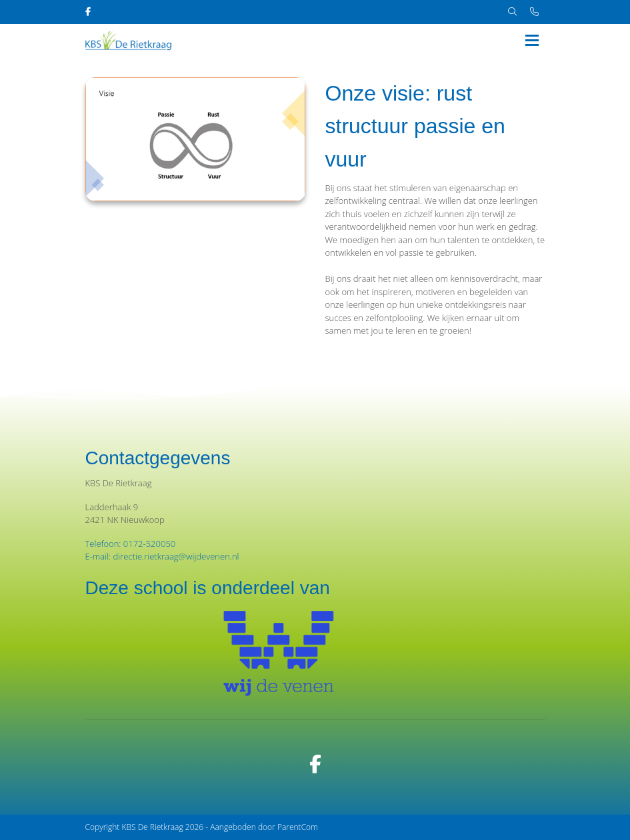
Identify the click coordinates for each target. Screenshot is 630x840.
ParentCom (298, 827)
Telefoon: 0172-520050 (131, 544)
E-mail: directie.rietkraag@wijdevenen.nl (162, 556)
